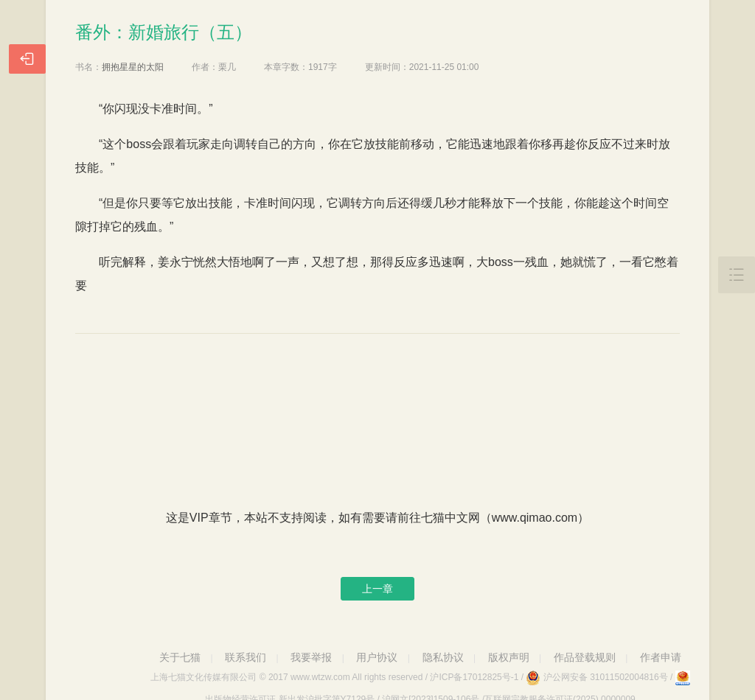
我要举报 (311, 657)
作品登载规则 (585, 657)
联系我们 (246, 657)
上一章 (377, 589)
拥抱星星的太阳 (133, 67)
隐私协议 (443, 657)
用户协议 (377, 657)
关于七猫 (180, 657)
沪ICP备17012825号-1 (474, 677)
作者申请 (661, 657)
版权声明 (509, 657)
